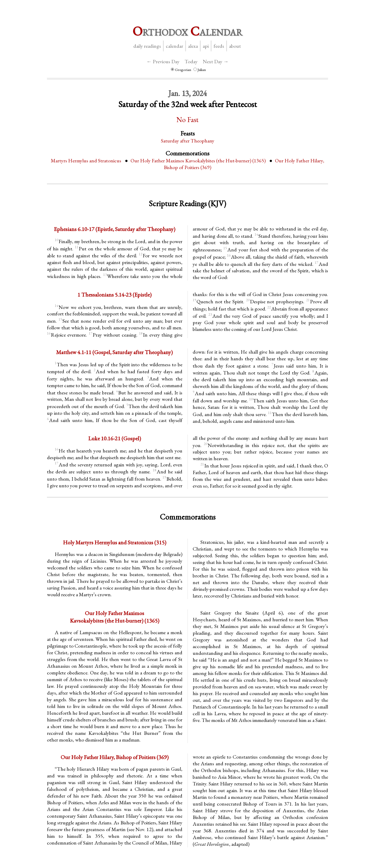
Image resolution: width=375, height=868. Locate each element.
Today (191, 61)
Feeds (219, 46)
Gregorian (181, 70)
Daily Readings (147, 46)
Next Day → (216, 61)
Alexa (193, 46)
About (235, 46)
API (206, 46)
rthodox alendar (187, 31)
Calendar (174, 46)
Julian (200, 70)
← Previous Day (163, 61)
